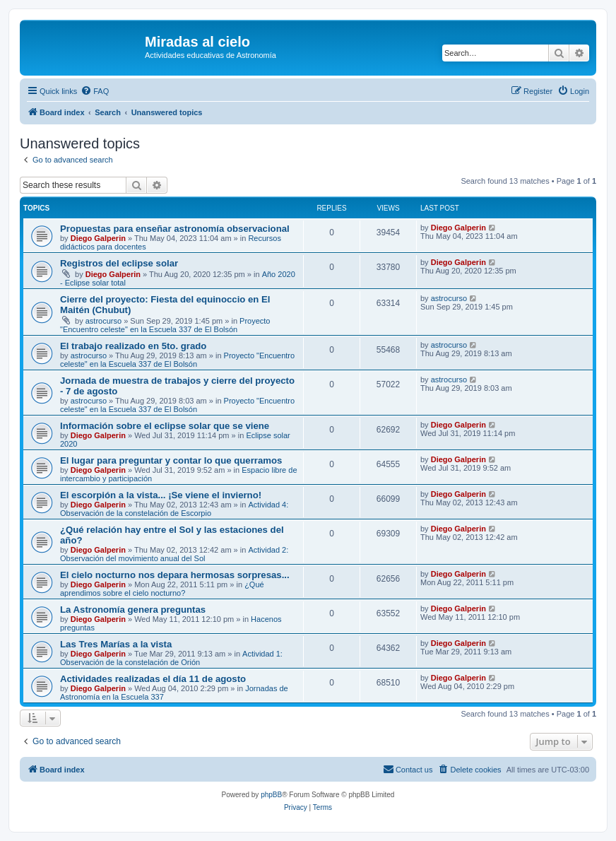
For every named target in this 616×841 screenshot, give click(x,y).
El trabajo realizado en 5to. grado (133, 346)
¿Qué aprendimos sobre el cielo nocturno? (162, 589)
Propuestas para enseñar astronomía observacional (175, 229)
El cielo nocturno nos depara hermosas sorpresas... (175, 575)
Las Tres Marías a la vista (116, 644)
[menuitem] (95, 91)
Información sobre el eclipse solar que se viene (165, 426)
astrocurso (103, 321)
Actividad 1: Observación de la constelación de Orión (171, 658)
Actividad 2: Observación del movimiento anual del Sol (174, 554)
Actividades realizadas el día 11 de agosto (153, 679)
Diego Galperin (98, 238)
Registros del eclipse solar (119, 263)
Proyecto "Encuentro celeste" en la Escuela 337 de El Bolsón (165, 325)
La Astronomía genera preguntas (133, 610)
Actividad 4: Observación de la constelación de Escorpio (174, 509)
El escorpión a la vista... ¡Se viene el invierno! (161, 495)
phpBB (271, 795)
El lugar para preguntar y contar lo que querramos (171, 460)
